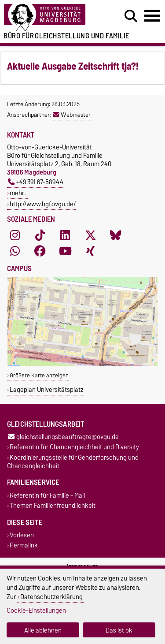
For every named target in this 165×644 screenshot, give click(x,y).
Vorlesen (22, 535)
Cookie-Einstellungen (36, 610)
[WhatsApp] (15, 251)
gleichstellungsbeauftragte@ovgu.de (63, 437)
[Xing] (91, 251)
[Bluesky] (116, 235)
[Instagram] (15, 235)
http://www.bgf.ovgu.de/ (43, 204)
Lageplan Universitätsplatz (47, 389)
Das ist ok (119, 630)
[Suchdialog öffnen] (131, 16)
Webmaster (72, 115)
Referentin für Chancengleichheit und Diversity (74, 447)
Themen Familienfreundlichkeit (53, 505)
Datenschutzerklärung (51, 597)
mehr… (19, 193)
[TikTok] (40, 235)
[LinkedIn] (65, 235)
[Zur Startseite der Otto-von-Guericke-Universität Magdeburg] (51, 18)
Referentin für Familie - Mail (47, 495)
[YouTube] (65, 251)
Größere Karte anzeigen (39, 375)
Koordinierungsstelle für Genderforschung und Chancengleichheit (73, 462)
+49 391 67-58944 (36, 182)
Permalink (24, 545)
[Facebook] (40, 251)
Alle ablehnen (43, 630)
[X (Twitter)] (91, 235)
